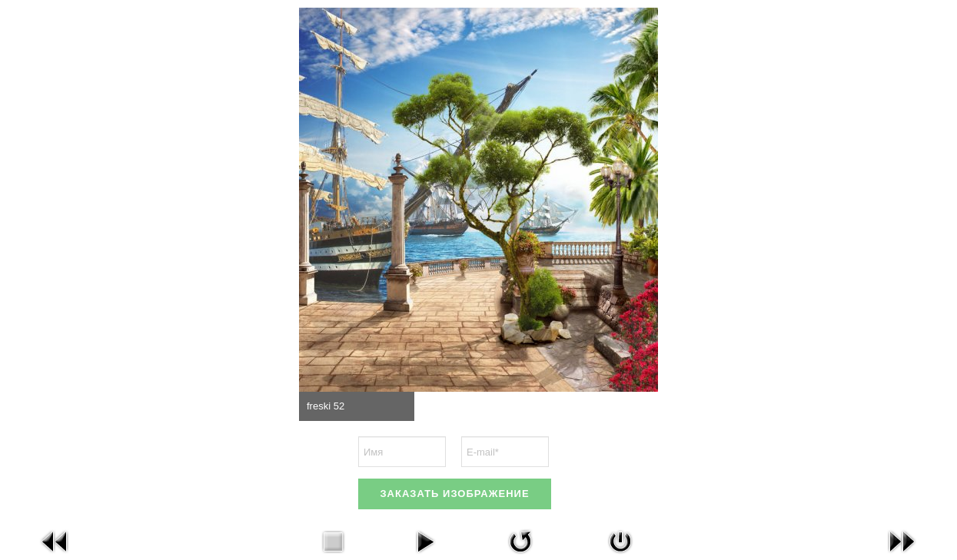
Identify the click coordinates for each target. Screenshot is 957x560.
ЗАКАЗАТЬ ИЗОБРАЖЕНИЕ (454, 494)
